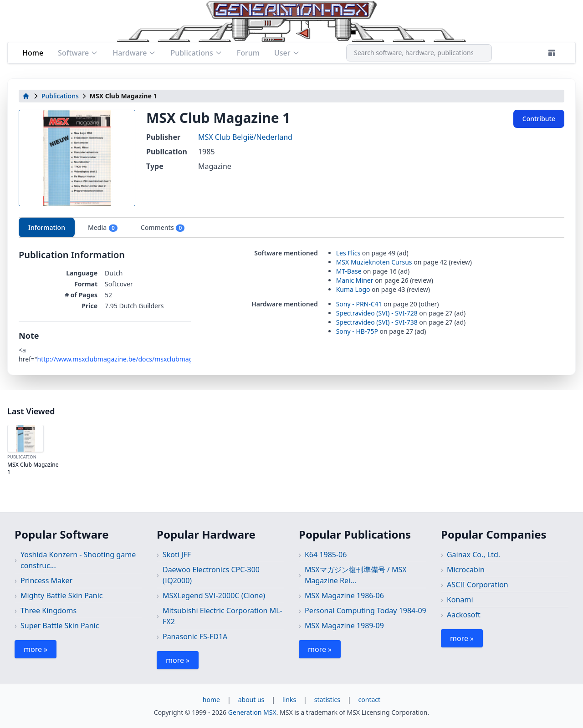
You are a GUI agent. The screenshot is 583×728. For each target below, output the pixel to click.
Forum (248, 53)
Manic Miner (355, 280)
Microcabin (466, 570)
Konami (460, 600)
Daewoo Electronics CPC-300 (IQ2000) (211, 575)
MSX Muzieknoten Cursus (374, 262)
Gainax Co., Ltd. (473, 555)
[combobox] (419, 53)
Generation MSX (252, 712)
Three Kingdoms (49, 611)
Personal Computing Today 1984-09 (366, 611)
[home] (26, 96)
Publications (196, 53)
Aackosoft (464, 615)
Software (78, 53)
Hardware (134, 53)
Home (33, 53)
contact (370, 700)
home (211, 700)
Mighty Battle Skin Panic (62, 596)
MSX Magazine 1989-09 (344, 626)
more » (36, 649)
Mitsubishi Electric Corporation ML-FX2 (222, 616)
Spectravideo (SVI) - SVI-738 (377, 322)
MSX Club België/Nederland (245, 137)
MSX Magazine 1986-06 (344, 596)
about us (251, 700)
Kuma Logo (353, 289)
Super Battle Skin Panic (60, 626)
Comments (163, 228)
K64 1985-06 (326, 555)
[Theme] (552, 53)
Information (47, 227)
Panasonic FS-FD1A (195, 636)
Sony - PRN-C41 (359, 304)
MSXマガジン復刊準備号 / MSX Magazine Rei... (356, 575)
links (289, 700)
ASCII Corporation (478, 585)
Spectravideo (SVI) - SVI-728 (377, 313)
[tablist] (291, 227)
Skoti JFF (177, 555)
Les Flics (348, 253)
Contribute (539, 119)
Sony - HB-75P (357, 331)
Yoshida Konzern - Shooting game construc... (78, 560)
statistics (327, 700)
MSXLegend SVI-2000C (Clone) (214, 596)
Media (103, 228)
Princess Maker (46, 580)
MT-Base (349, 271)
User (287, 53)
